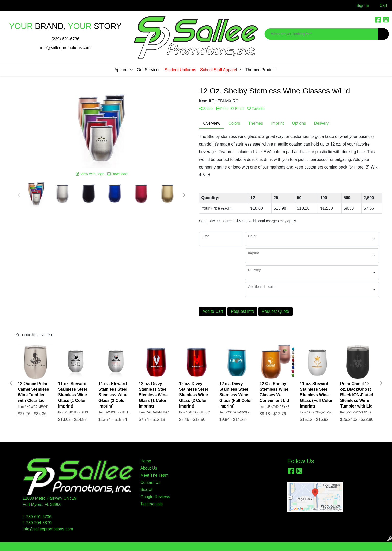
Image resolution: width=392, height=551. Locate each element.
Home (146, 461)
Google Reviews (155, 497)
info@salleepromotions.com (65, 48)
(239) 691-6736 (65, 39)
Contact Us (150, 482)
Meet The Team (154, 475)
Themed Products (261, 70)
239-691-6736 (39, 517)
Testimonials (151, 504)
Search (147, 490)
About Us (149, 468)
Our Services (149, 70)
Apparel (121, 70)
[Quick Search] (321, 34)
